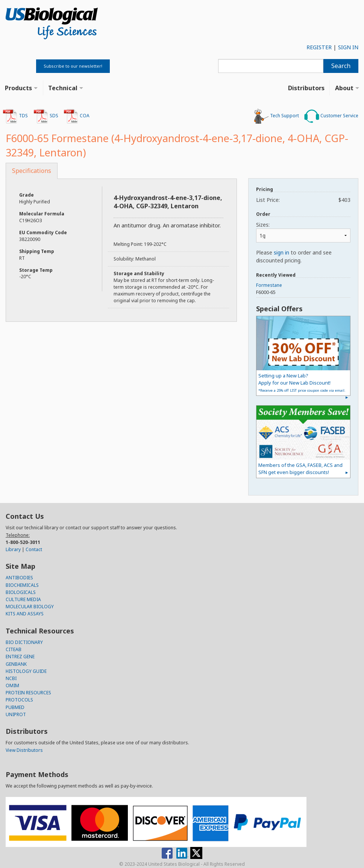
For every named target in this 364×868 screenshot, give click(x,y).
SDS (46, 116)
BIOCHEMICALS (22, 585)
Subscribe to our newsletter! (73, 66)
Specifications (32, 171)
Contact (34, 549)
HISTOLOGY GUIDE (26, 671)
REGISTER (319, 47)
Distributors (306, 88)
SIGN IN (348, 47)
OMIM (12, 685)
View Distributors (24, 750)
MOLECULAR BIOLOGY (30, 607)
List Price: (303, 200)
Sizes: (263, 225)
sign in (281, 252)
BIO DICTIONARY (24, 642)
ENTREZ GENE (20, 657)
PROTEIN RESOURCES (28, 693)
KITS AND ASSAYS (25, 614)
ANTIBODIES (19, 578)
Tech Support (276, 116)
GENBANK (16, 664)
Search (341, 66)
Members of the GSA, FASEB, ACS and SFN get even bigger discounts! (300, 469)
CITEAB (14, 649)
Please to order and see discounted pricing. (294, 256)
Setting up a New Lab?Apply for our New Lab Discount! (302, 382)
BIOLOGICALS (21, 592)
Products (18, 88)
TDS (15, 116)
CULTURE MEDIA (23, 599)
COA (77, 116)
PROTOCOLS (19, 700)
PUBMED (15, 707)
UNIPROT (16, 714)
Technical (63, 88)
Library (13, 549)
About (344, 88)
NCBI (11, 678)
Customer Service (331, 116)
